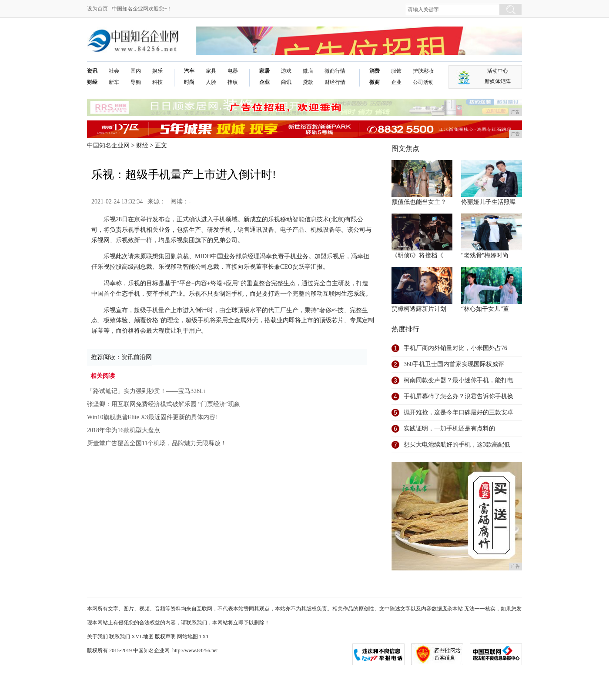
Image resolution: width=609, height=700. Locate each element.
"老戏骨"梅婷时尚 (485, 255)
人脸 (211, 82)
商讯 (286, 82)
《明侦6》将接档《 (417, 255)
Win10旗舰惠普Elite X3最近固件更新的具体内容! (152, 417)
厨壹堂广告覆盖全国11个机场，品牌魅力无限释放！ (157, 443)
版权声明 (165, 637)
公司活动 (423, 82)
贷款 (308, 82)
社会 (114, 71)
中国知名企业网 (108, 145)
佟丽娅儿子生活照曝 (489, 202)
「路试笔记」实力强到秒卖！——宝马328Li (146, 391)
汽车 (189, 71)
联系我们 (120, 637)
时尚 (189, 82)
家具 (211, 71)
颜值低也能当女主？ (419, 202)
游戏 (286, 71)
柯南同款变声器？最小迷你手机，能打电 (458, 380)
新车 (114, 82)
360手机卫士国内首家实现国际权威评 (454, 364)
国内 (136, 71)
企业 (264, 82)
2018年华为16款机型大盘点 (124, 430)
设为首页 (97, 9)
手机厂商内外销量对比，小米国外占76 (455, 348)
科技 (157, 82)
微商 (375, 82)
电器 (233, 71)
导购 (136, 82)
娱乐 (157, 71)
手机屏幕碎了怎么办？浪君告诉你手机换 (458, 396)
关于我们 (97, 637)
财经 (92, 82)
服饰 (396, 71)
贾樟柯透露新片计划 (419, 309)
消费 (375, 71)
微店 (308, 71)
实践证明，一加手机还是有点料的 (449, 428)
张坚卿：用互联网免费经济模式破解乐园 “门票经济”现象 (164, 404)
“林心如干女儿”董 (485, 309)
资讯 (92, 71)
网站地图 (187, 637)
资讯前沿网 (137, 357)
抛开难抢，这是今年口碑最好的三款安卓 (458, 412)
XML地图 (142, 637)
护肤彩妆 (423, 71)
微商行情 (335, 71)
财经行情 (335, 82)
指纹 (233, 82)
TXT (204, 637)
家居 (264, 71)
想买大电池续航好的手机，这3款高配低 (457, 445)
